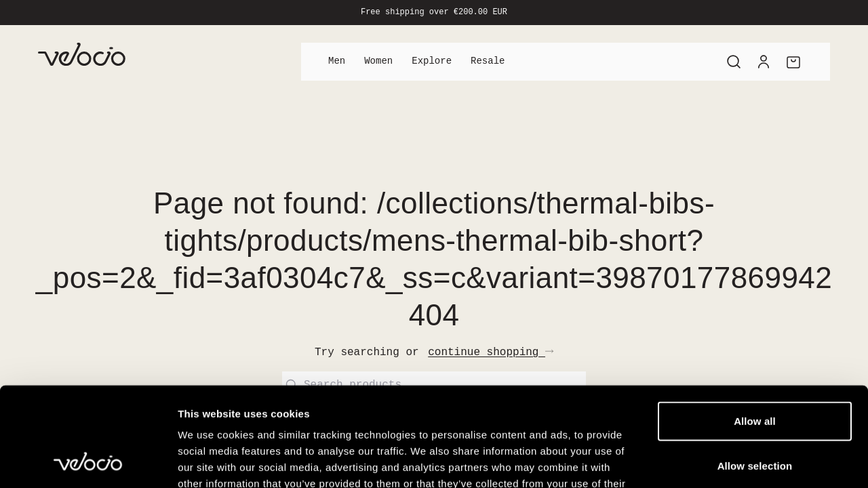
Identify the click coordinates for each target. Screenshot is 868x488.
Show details (712, 461)
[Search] (734, 62)
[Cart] (793, 62)
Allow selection (755, 372)
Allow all (755, 328)
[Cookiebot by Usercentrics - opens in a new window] (88, 462)
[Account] (764, 62)
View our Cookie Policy (283, 406)
